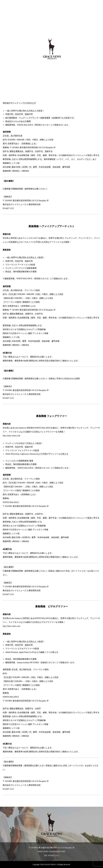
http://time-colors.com (11, 626)
